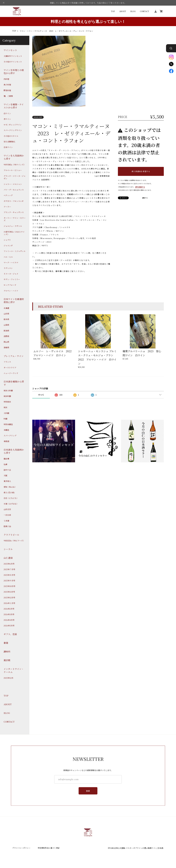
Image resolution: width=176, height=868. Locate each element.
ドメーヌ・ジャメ (11, 274)
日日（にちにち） (11, 498)
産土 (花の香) (9, 493)
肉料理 (6, 79)
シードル (8, 549)
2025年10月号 (9, 586)
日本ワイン (8, 147)
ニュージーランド (11, 373)
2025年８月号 (9, 575)
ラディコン (8, 268)
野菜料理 (7, 90)
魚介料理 (7, 85)
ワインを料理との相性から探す (14, 72)
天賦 (5, 476)
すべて (41, 395)
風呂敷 (7, 660)
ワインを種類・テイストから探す (14, 106)
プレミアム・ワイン (14, 356)
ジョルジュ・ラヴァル (13, 226)
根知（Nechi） (10, 487)
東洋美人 (7, 481)
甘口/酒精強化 (9, 142)
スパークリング (10, 436)
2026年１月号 (9, 603)
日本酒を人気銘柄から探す (14, 451)
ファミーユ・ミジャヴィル (15, 251)
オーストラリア (10, 368)
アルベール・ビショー (13, 170)
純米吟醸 (7, 396)
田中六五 (7, 470)
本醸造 (6, 430)
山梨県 (6, 325)
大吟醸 (6, 413)
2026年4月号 (9, 620)
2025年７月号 (9, 569)
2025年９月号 (9, 581)
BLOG (133, 11)
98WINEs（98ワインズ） (15, 165)
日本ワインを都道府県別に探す (14, 301)
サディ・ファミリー (12, 279)
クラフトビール (11, 535)
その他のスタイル (11, 136)
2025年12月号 (9, 598)
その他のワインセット (13, 62)
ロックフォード (10, 285)
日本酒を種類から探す (14, 383)
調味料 (7, 652)
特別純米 (7, 402)
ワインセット (10, 50)
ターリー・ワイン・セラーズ (15, 219)
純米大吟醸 (8, 391)
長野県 (6, 336)
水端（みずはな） (11, 504)
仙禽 (5, 464)
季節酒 (6, 441)
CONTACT (144, 11)
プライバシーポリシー (21, 848)
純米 (5, 408)
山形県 (6, 314)
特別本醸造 (8, 424)
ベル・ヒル (8, 257)
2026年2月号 (9, 609)
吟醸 (5, 419)
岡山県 (6, 342)
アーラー (7, 207)
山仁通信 (8, 558)
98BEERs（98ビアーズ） (14, 541)
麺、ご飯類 (8, 96)
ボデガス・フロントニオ (14, 201)
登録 (88, 791)
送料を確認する (140, 187)
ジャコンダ (8, 246)
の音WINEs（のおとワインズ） (14, 233)
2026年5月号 (9, 626)
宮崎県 (6, 348)
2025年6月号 (9, 564)
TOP (113, 11)
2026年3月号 (9, 614)
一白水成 (7, 515)
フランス (7, 362)
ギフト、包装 (10, 634)
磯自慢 (6, 459)
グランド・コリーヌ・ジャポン (15, 177)
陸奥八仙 (7, 526)
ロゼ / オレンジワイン (13, 125)
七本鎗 (6, 521)
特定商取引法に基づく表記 (49, 848)
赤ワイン (7, 119)
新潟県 (6, 331)
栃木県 (6, 319)
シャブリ (7, 240)
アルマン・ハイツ (11, 291)
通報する (145, 198)
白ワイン (7, 113)
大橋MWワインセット (13, 56)
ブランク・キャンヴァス (14, 212)
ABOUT (123, 11)
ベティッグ (8, 195)
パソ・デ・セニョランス (14, 190)
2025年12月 (8, 678)
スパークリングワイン (13, 130)
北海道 (6, 308)
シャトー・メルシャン (13, 184)
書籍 (6, 643)
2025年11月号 (9, 592)
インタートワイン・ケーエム (14, 671)
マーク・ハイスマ (11, 263)
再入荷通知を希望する (141, 171)
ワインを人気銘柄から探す (14, 157)
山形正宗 (7, 509)
